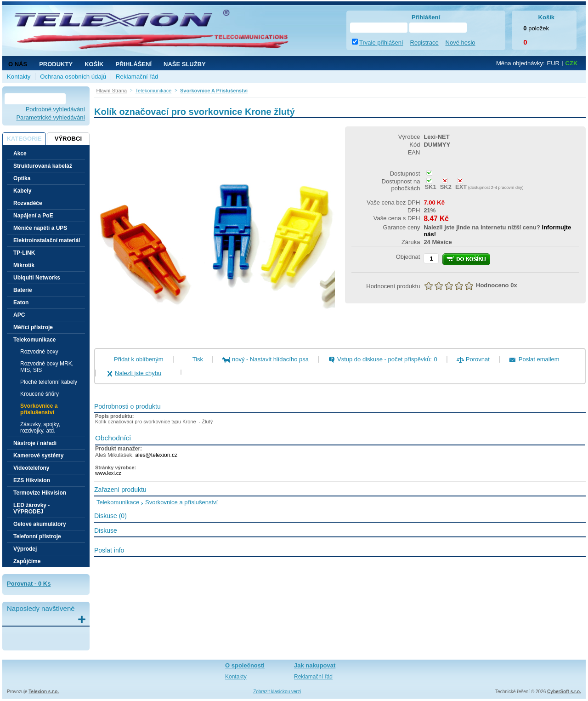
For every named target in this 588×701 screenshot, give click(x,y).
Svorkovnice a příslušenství (39, 409)
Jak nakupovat (315, 665)
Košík (94, 64)
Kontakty (19, 77)
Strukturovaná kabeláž (43, 166)
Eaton (21, 302)
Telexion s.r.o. (44, 692)
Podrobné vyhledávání (55, 109)
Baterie (23, 290)
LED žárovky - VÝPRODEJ (31, 508)
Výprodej (25, 549)
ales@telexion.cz (156, 455)
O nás (18, 64)
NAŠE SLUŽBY (185, 64)
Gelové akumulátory (40, 524)
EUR (553, 63)
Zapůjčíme (27, 561)
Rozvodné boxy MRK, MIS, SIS (47, 367)
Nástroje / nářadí (35, 443)
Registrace (424, 43)
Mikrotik (24, 265)
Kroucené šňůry (40, 394)
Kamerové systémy (38, 456)
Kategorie (24, 139)
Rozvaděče (28, 203)
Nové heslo (461, 43)
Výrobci (68, 139)
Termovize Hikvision (40, 493)
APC (19, 315)
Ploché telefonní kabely (49, 382)
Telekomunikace (118, 502)
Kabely (22, 191)
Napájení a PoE (33, 216)
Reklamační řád (137, 77)
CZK (572, 63)
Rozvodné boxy (39, 352)
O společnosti (245, 665)
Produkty (56, 64)
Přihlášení (133, 64)
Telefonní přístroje (37, 536)
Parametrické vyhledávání (51, 117)
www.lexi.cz (108, 473)
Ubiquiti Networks (37, 278)
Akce (20, 154)
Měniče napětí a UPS (40, 228)
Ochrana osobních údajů (73, 77)
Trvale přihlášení (381, 43)
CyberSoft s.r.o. (564, 692)
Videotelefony (31, 468)
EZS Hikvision (32, 480)
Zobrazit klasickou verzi (277, 692)
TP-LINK (24, 253)
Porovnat (478, 359)
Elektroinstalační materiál (47, 240)
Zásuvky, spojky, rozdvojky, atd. (40, 427)
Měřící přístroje (33, 327)
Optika (22, 178)
